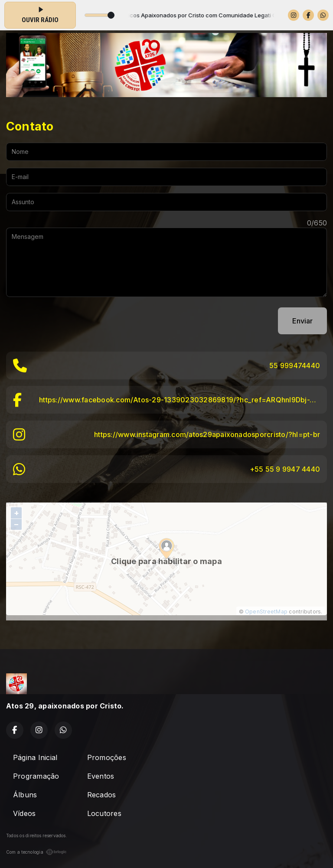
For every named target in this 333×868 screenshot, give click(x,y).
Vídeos (24, 813)
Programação (36, 776)
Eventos (101, 776)
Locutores (104, 813)
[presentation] (72, 321)
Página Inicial (35, 757)
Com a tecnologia (36, 852)
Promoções (107, 757)
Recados (102, 795)
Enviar (302, 321)
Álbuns (25, 795)
